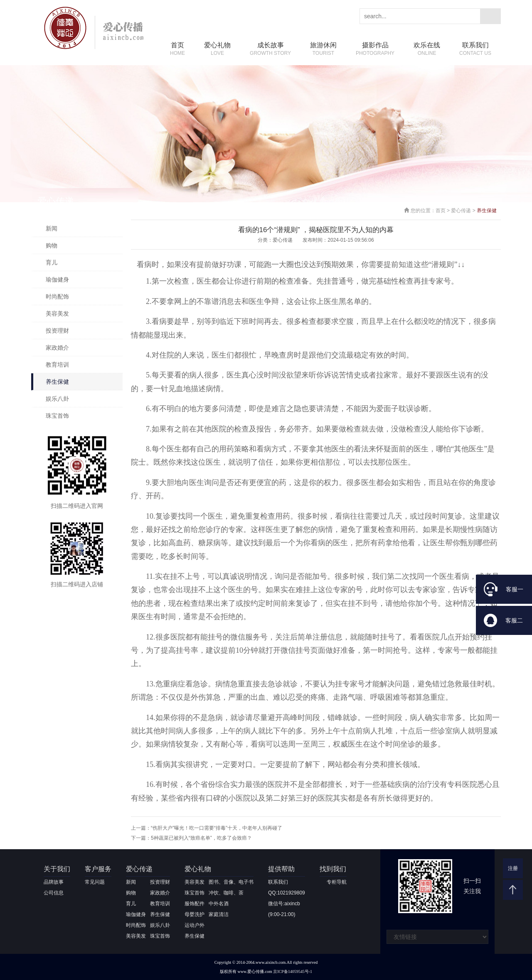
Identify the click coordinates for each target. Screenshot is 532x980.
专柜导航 (337, 882)
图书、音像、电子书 (231, 882)
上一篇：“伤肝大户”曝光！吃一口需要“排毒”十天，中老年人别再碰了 (207, 828)
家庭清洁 (219, 914)
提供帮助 (281, 869)
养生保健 (57, 382)
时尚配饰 (57, 296)
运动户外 (195, 925)
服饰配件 (195, 904)
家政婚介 (57, 348)
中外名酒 (219, 904)
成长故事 (270, 49)
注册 (513, 868)
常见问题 (95, 882)
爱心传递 (461, 211)
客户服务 (98, 869)
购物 (52, 245)
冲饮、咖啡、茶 (226, 893)
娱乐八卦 (57, 399)
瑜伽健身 (57, 279)
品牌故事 (54, 882)
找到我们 (333, 869)
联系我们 (475, 49)
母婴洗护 (195, 914)
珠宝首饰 (57, 416)
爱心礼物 (217, 49)
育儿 (52, 262)
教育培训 (57, 365)
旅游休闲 (323, 49)
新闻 (52, 228)
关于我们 (57, 869)
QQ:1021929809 (287, 893)
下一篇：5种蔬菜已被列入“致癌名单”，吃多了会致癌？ (191, 838)
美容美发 (57, 314)
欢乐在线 (427, 49)
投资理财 (57, 331)
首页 (177, 49)
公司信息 (54, 893)
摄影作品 (375, 49)
